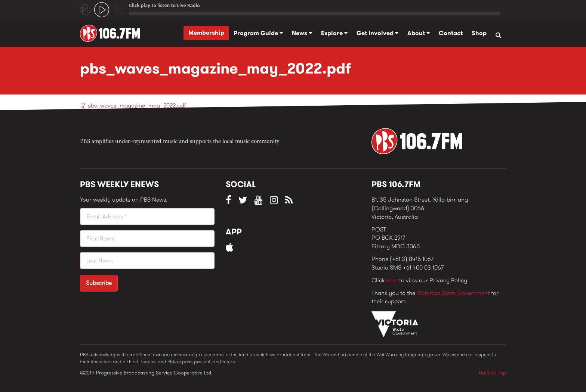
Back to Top (493, 373)
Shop (479, 33)
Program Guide (258, 33)
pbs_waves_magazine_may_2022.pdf (137, 105)
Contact (451, 33)
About (419, 33)
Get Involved (377, 33)
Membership (206, 33)
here (392, 280)
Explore (334, 33)
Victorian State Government (453, 293)
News (302, 33)
